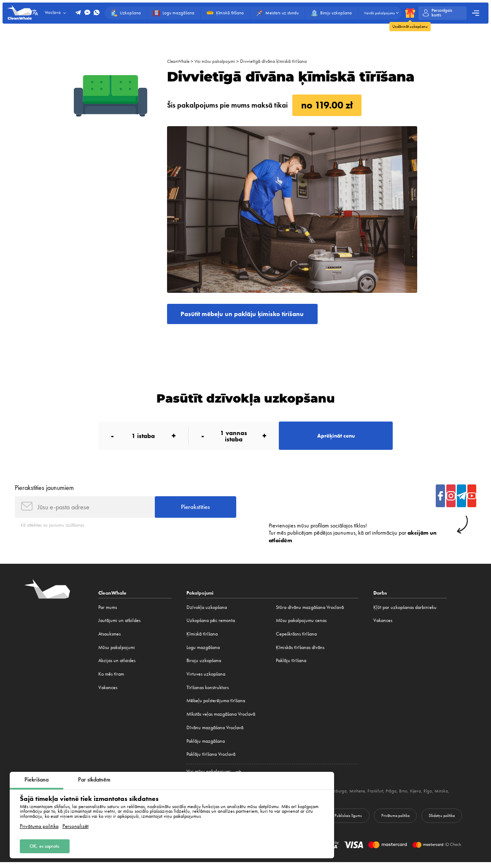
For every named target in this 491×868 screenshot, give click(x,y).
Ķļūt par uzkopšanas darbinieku (405, 612)
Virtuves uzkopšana (206, 679)
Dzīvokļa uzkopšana (207, 612)
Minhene (373, 796)
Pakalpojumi (201, 598)
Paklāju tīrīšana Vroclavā (211, 760)
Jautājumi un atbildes (119, 626)
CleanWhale (180, 61)
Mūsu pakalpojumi (117, 652)
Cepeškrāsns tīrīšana (296, 639)
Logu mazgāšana (203, 652)
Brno (423, 796)
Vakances (108, 692)
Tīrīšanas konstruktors (208, 692)
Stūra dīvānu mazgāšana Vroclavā (310, 612)
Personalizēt (76, 826)
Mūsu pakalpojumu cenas (301, 626)
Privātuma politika (39, 826)
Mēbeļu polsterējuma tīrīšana (216, 706)
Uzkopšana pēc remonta (211, 626)
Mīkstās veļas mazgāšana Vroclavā (221, 719)
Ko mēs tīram (111, 679)
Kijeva (437, 796)
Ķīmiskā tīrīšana (202, 639)
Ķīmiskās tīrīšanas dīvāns (300, 652)
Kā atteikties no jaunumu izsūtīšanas (57, 530)
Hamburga (351, 796)
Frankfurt (393, 796)
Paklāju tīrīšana (291, 666)
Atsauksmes (109, 639)
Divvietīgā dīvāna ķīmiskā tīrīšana (281, 61)
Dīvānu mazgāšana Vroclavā (215, 733)
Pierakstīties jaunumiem (44, 491)
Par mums (108, 612)
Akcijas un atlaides (117, 666)
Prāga (410, 796)
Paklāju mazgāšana (206, 746)
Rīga (450, 796)
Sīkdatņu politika (441, 821)
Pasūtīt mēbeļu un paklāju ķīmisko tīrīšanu (246, 314)
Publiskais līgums (345, 821)
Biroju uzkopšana (204, 666)
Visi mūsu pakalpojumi (220, 61)
